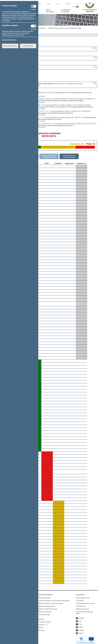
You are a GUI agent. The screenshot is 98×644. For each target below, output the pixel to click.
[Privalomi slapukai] (33, 6)
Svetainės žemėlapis (45, 621)
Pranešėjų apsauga (44, 613)
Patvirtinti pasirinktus (10, 46)
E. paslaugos (80, 599)
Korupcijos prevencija (45, 610)
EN (69, 4)
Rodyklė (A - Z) (43, 623)
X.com (80, 623)
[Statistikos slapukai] (33, 26)
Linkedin (81, 632)
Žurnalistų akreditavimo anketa (85, 602)
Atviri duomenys (81, 605)
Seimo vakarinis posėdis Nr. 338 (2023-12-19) (18, 67)
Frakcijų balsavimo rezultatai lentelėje (69, 156)
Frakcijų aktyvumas (40, 28)
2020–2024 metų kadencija (11, 49)
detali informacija (38, 96)
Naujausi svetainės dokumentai (48, 608)
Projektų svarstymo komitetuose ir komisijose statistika (65, 28)
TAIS (39, 4)
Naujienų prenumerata (82, 608)
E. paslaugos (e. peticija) (66, 11)
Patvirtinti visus (28, 46)
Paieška (41, 626)
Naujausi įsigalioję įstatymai (47, 605)
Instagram (81, 629)
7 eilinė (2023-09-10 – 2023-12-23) (14, 58)
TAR (49, 4)
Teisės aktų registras (45, 597)
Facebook (81, 617)
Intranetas (41, 629)
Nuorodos (41, 618)
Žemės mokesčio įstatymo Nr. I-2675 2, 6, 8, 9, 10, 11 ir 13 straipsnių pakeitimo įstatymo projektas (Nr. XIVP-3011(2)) (45, 117)
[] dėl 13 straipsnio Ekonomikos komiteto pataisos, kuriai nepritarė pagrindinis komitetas (42, 85)
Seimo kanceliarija (50, 11)
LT (66, 4)
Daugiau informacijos (9, 40)
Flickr (80, 620)
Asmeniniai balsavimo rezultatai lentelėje (49, 156)
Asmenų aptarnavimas (83, 597)
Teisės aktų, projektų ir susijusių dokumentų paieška (54, 599)
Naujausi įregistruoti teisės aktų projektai (51, 602)
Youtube (81, 626)
